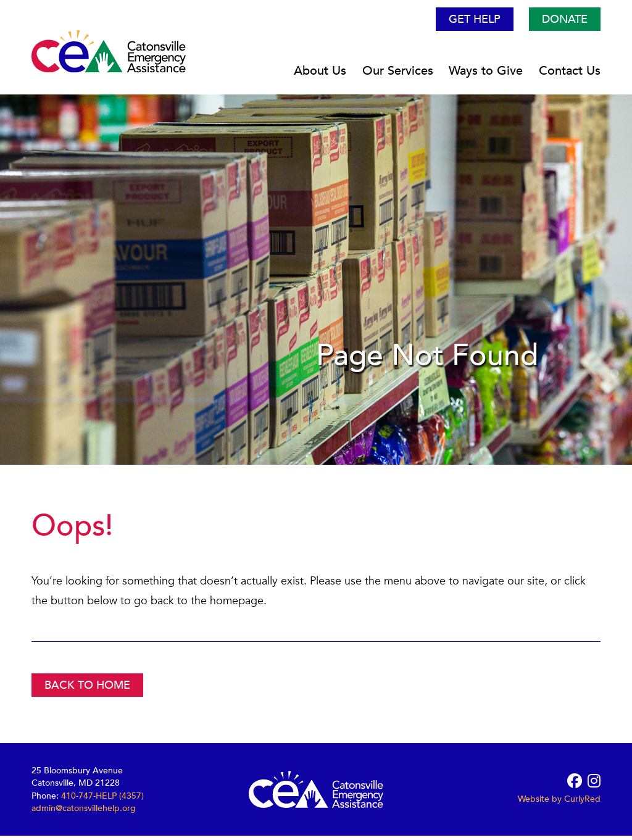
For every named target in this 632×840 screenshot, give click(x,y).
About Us (320, 75)
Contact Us (570, 75)
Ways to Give (486, 75)
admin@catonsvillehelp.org (84, 812)
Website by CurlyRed (559, 803)
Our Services (398, 75)
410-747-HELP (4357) (102, 800)
